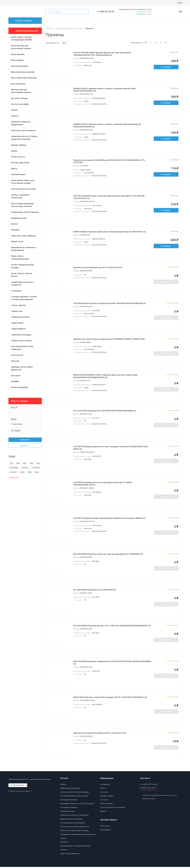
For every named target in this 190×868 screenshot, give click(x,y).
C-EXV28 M (36, 468)
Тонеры (63, 839)
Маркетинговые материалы (72, 820)
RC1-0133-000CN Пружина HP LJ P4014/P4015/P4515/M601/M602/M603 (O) (105, 411)
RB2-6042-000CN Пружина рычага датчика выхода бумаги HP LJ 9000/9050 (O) (108, 555)
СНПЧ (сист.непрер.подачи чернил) (74, 832)
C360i (37, 472)
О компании (105, 785)
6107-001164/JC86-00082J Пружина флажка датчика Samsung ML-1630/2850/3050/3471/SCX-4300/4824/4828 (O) (103, 54)
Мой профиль (106, 831)
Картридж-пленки (67, 812)
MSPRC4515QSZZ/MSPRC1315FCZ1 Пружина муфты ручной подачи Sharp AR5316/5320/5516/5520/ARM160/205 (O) (106, 377)
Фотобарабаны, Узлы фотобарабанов (76, 847)
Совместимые (17, 424)
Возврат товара (107, 797)
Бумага (63, 785)
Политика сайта (107, 805)
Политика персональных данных (20, 792)
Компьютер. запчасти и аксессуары (75, 816)
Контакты (104, 801)
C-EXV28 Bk (14, 468)
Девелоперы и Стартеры (70, 789)
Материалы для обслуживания (72, 824)
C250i (22, 472)
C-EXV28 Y (13, 472)
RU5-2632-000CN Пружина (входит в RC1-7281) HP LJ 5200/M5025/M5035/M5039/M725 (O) (112, 626)
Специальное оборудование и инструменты (78, 835)
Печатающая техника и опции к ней (75, 828)
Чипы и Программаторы (70, 855)
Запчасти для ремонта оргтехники (69, 28)
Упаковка (64, 843)
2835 (18, 463)
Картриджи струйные (69, 808)
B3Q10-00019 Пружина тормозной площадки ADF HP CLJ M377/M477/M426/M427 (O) (110, 698)
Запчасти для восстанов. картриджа (75, 793)
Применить (25, 440)
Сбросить (25, 446)
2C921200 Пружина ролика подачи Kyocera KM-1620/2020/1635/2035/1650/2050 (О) (110, 304)
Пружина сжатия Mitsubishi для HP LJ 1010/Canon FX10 (98, 268)
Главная (49, 28)
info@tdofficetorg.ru (144, 14)
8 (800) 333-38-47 (148, 789)
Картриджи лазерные (69, 801)
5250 (31, 463)
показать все (14, 477)
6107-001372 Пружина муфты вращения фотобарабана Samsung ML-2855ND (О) (109, 519)
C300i (29, 472)
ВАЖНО (103, 812)
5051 (25, 463)
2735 (11, 463)
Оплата (103, 789)
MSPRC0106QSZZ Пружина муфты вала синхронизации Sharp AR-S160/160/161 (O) (110, 232)
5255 (38, 463)
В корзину (166, 67)
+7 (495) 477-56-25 (104, 12)
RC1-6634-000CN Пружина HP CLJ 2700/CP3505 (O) (95, 591)
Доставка (104, 793)
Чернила (64, 851)
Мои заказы (105, 827)
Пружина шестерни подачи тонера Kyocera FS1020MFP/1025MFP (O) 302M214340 (109, 339)
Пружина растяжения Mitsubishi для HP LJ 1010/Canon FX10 (100, 734)
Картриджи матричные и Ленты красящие (77, 805)
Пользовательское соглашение (113, 808)
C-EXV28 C (25, 468)
